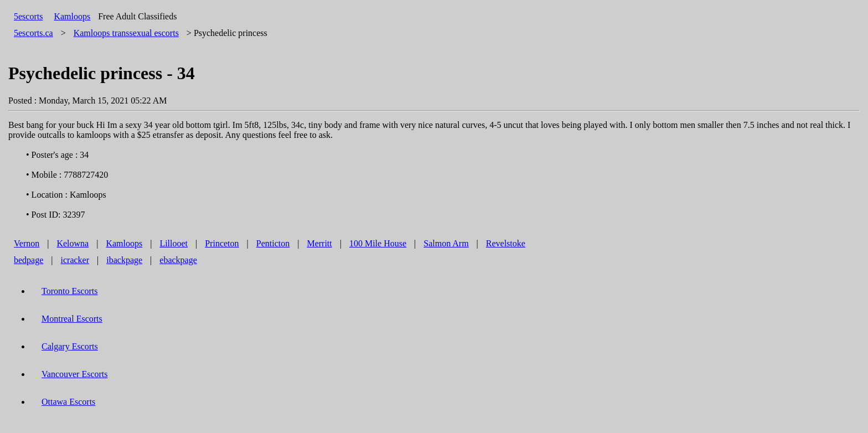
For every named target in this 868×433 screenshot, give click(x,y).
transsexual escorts (126, 33)
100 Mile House (378, 243)
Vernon (27, 243)
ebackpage (178, 260)
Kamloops (72, 16)
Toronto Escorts (70, 291)
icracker (75, 260)
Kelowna (73, 243)
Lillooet (174, 243)
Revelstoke (506, 243)
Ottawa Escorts (68, 402)
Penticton (273, 243)
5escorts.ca (33, 33)
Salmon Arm (446, 243)
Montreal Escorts (72, 319)
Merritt (319, 243)
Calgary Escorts (70, 346)
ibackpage (124, 260)
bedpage (29, 260)
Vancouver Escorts (75, 374)
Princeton (222, 243)
